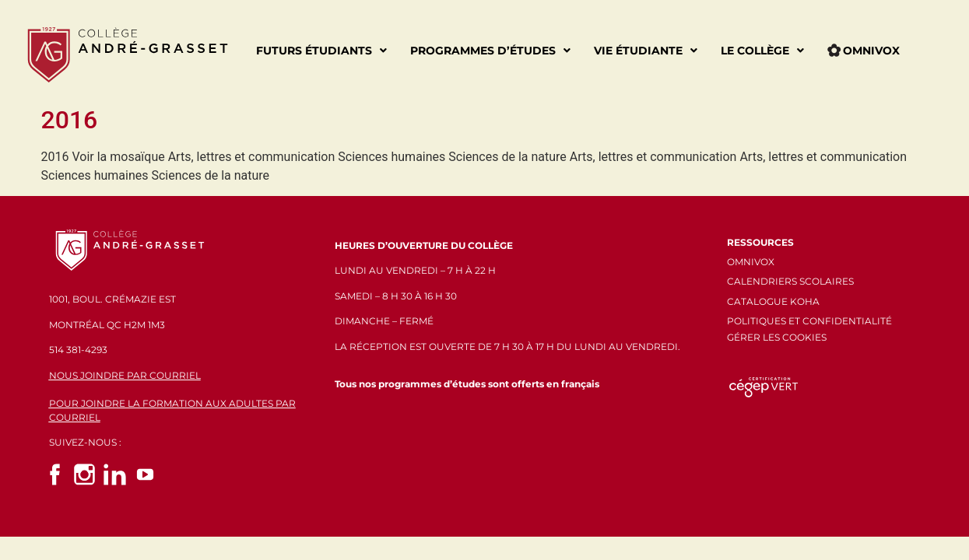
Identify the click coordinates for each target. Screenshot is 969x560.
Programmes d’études (490, 51)
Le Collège (762, 51)
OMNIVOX (751, 262)
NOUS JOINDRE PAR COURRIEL (125, 375)
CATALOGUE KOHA (773, 301)
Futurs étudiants (321, 51)
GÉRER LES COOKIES (777, 337)
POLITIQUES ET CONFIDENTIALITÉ (809, 321)
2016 (70, 120)
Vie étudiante (646, 51)
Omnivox (864, 51)
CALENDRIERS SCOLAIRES (790, 281)
